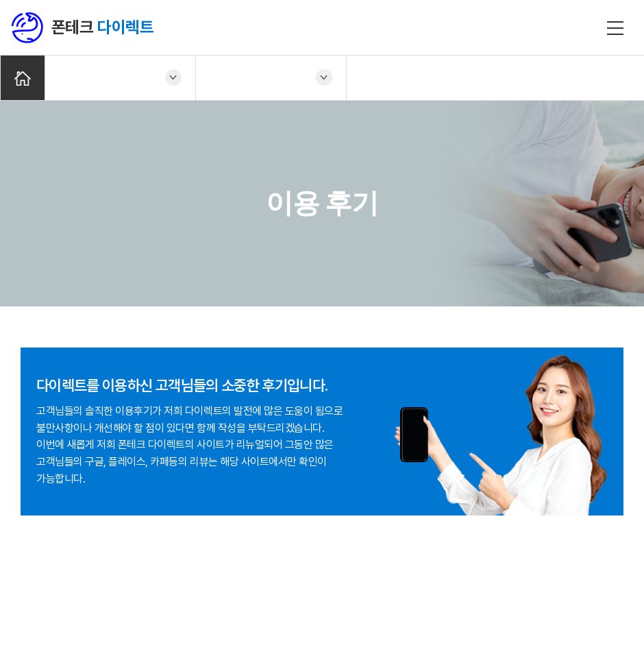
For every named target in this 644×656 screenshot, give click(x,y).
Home (23, 78)
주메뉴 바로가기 (0, 0)
